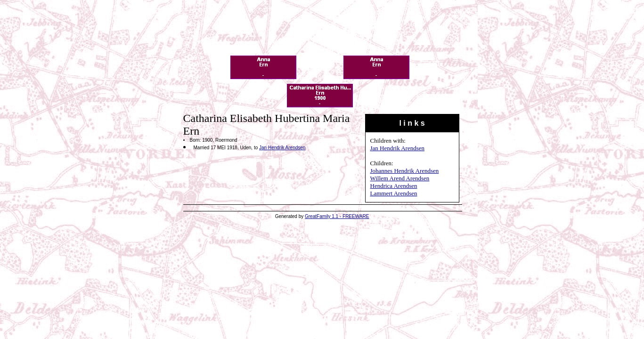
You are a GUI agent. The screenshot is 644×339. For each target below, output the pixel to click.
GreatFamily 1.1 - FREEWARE (337, 216)
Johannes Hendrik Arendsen (405, 171)
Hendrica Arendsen (394, 186)
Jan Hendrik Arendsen (398, 148)
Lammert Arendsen (394, 193)
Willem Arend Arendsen (400, 178)
